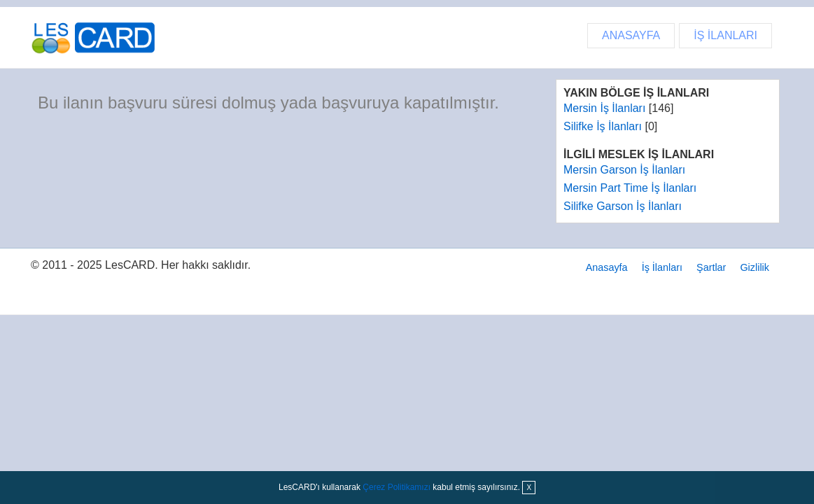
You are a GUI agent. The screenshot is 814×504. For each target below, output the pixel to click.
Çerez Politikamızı (397, 487)
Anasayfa (607, 267)
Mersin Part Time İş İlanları (630, 188)
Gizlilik (755, 267)
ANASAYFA (631, 35)
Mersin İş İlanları (604, 108)
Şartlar (711, 267)
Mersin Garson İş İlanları (624, 170)
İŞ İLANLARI (725, 35)
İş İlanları (662, 267)
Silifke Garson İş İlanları (623, 206)
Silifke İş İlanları (603, 126)
